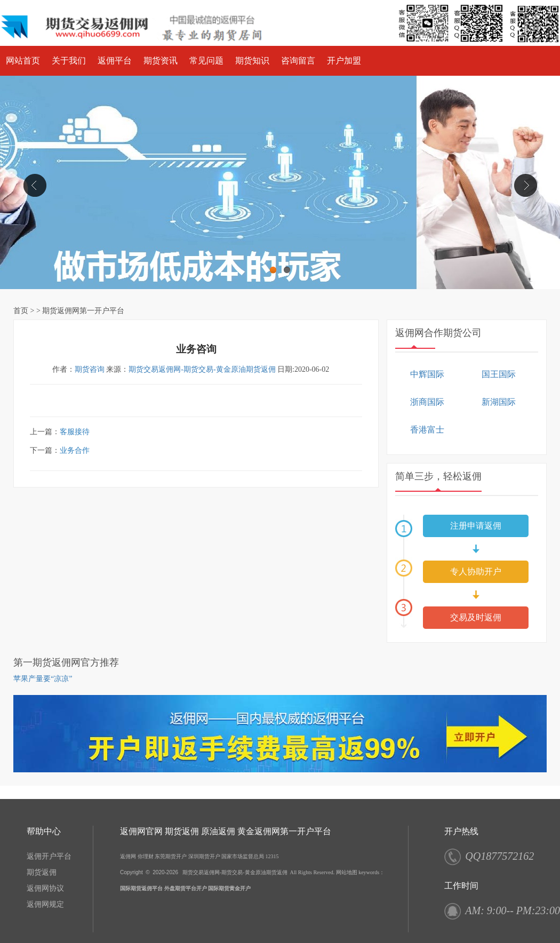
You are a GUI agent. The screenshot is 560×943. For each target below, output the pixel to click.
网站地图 (347, 872)
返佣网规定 (45, 904)
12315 (272, 856)
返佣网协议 (45, 888)
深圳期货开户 (204, 856)
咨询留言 (298, 61)
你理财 (146, 856)
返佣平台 (115, 61)
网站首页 (23, 61)
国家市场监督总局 (243, 856)
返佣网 (128, 856)
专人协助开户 (476, 572)
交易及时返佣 (476, 617)
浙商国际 (427, 402)
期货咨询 (90, 369)
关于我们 (69, 61)
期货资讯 (161, 61)
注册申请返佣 (476, 526)
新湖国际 (499, 402)
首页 (21, 311)
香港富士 (427, 430)
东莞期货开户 (171, 856)
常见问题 (206, 61)
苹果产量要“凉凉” (43, 679)
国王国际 (499, 374)
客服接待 (75, 432)
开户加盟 (344, 61)
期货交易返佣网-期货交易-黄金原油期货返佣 (202, 369)
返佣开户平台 (49, 856)
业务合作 (75, 450)
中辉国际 (427, 374)
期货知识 (252, 61)
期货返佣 (42, 872)
